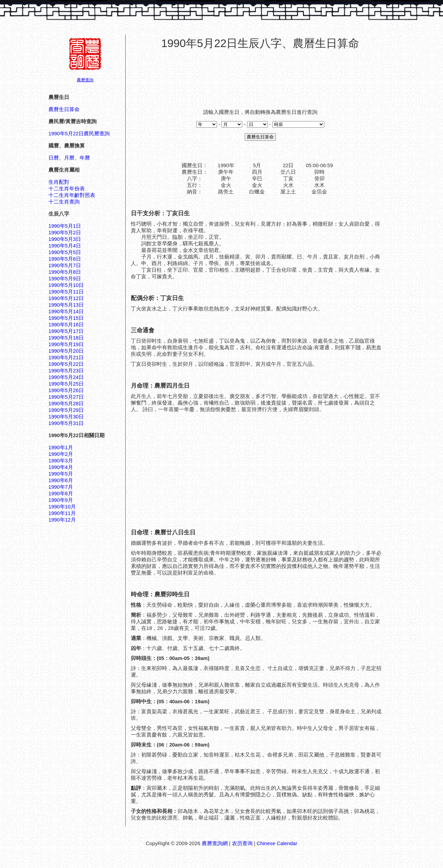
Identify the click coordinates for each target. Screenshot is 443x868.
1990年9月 (61, 500)
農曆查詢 (85, 80)
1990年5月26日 (66, 390)
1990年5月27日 (66, 397)
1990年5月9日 (65, 279)
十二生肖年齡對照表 (72, 195)
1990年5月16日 (66, 325)
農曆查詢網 (215, 843)
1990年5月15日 (66, 318)
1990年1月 (61, 447)
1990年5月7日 (65, 265)
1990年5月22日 (66, 364)
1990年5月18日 (66, 338)
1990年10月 (62, 507)
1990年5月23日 (66, 371)
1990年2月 (61, 454)
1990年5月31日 (66, 423)
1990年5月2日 (65, 233)
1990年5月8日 (65, 272)
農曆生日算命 (64, 109)
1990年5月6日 (65, 259)
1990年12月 (62, 520)
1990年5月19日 (66, 344)
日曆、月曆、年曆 (69, 158)
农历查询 (242, 843)
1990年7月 (61, 487)
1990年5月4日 (65, 246)
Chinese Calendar (277, 843)
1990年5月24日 (66, 377)
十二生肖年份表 (67, 189)
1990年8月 (61, 494)
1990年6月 (61, 480)
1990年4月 (61, 467)
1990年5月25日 (66, 384)
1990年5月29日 (66, 410)
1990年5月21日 (66, 358)
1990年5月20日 (66, 351)
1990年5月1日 (65, 226)
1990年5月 (61, 474)
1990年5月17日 (66, 331)
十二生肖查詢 (64, 202)
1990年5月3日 (65, 239)
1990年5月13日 (66, 305)
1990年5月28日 (66, 404)
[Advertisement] (260, 76)
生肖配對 (59, 182)
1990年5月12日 (66, 298)
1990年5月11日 (66, 292)
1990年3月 (61, 461)
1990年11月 (62, 513)
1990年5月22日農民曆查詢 (79, 134)
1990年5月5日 (65, 252)
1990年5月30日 (66, 417)
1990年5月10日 (66, 285)
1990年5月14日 (66, 311)
